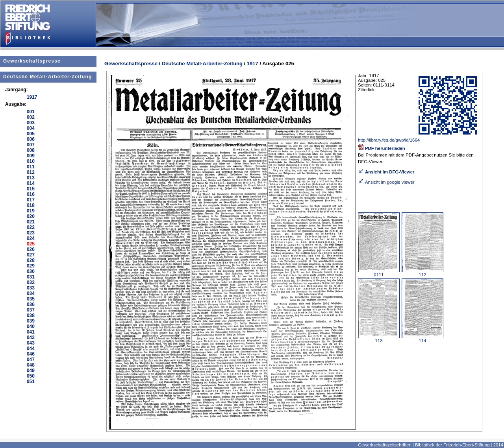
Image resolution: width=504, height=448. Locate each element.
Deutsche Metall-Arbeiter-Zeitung (47, 77)
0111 (379, 273)
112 (422, 273)
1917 (253, 64)
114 (422, 339)
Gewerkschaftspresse (32, 61)
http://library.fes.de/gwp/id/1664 (389, 140)
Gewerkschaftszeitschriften (385, 445)
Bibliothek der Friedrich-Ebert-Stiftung (452, 445)
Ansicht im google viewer (386, 182)
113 (379, 339)
